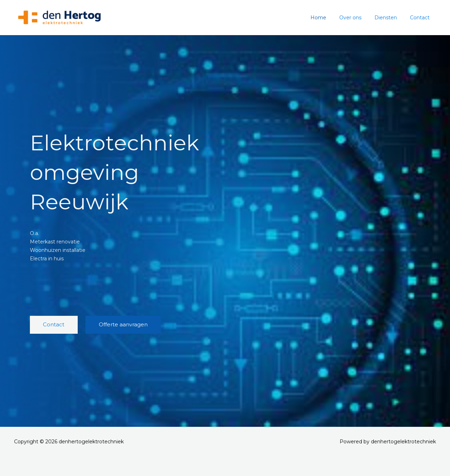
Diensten (390, 18)
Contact (421, 18)
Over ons (358, 18)
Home (329, 18)
